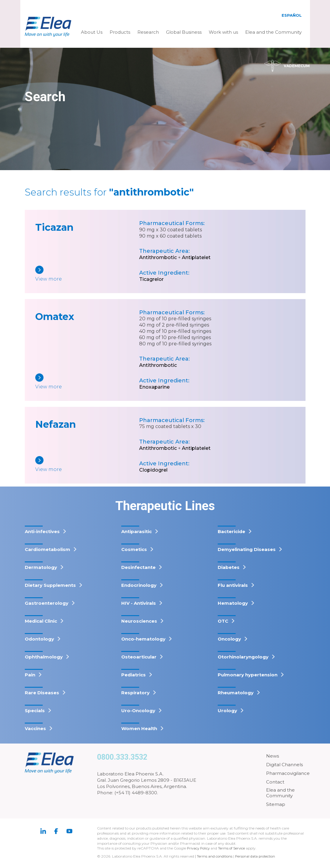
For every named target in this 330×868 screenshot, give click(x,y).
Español (292, 15)
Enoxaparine (154, 387)
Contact (275, 782)
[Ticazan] (87, 274)
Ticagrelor (151, 279)
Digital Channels (284, 765)
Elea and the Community (273, 32)
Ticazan (54, 227)
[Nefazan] (87, 465)
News (273, 756)
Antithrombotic (158, 257)
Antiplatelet (196, 257)
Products (120, 32)
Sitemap (276, 804)
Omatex (55, 317)
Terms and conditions (215, 856)
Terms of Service (234, 848)
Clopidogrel (153, 470)
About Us (92, 32)
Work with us (223, 32)
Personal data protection (257, 856)
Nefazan (56, 424)
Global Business (184, 32)
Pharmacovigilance (288, 773)
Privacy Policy (199, 848)
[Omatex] (87, 382)
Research (148, 32)
